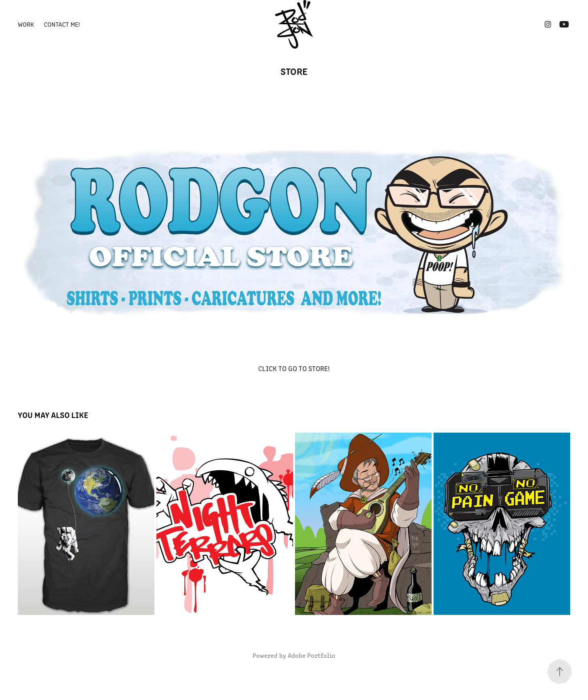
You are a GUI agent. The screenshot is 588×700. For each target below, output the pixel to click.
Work (26, 24)
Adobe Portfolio (312, 655)
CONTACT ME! (62, 24)
